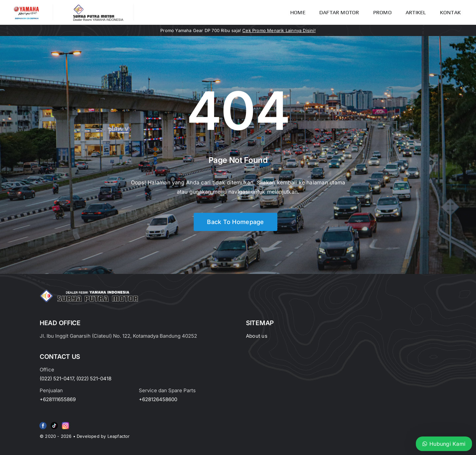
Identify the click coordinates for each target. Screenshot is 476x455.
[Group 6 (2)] (65, 423)
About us (257, 336)
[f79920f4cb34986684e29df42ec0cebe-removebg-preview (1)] (43, 423)
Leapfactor (119, 436)
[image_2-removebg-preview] (26, 7)
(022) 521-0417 (57, 379)
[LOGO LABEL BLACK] (98, 7)
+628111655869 (58, 399)
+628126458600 (158, 399)
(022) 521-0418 (94, 379)
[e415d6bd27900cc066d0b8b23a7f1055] (54, 423)
